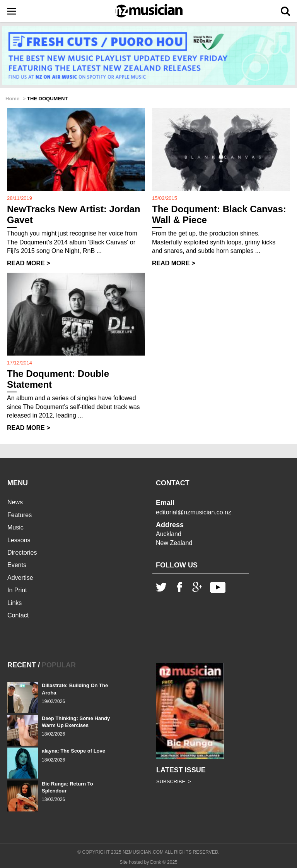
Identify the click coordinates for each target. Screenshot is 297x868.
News (15, 502)
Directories (22, 553)
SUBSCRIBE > (174, 781)
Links (15, 603)
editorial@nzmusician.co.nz (194, 512)
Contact (18, 615)
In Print (17, 590)
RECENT (22, 665)
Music (15, 527)
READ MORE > (29, 263)
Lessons (19, 540)
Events (17, 565)
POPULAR (59, 665)
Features (20, 515)
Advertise (20, 578)
